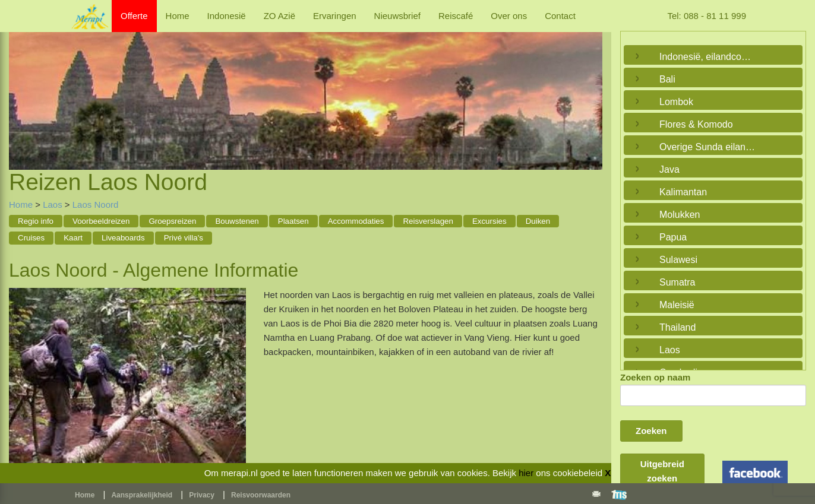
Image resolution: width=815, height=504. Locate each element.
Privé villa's (184, 238)
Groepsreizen (172, 221)
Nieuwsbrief (397, 16)
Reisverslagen (428, 221)
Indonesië (227, 16)
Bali (667, 79)
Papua (673, 237)
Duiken (538, 221)
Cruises (31, 238)
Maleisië (677, 305)
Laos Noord (96, 205)
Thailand (677, 327)
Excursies (489, 221)
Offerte (134, 16)
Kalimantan (683, 192)
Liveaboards (123, 238)
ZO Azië (279, 16)
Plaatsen (293, 221)
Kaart (73, 238)
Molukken (680, 215)
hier (526, 473)
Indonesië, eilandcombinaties (710, 57)
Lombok (676, 102)
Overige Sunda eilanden (710, 147)
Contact (560, 16)
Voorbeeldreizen (101, 221)
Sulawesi (678, 260)
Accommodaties (356, 221)
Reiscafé (456, 16)
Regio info (36, 221)
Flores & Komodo (696, 124)
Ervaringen (335, 16)
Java (669, 169)
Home (178, 16)
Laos (53, 205)
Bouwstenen (237, 221)
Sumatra (677, 282)
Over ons (509, 16)
